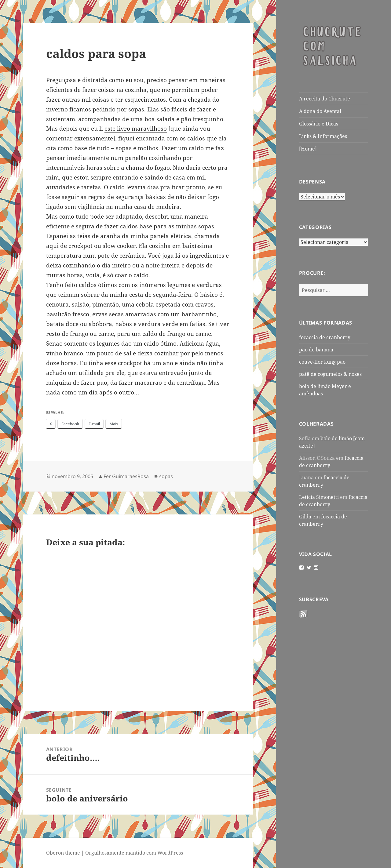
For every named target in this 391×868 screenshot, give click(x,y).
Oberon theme (63, 853)
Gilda (305, 517)
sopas (166, 476)
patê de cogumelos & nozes (330, 374)
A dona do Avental (320, 111)
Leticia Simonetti (319, 497)
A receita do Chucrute (325, 99)
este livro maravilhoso (136, 129)
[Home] (308, 149)
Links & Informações (323, 136)
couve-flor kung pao (322, 362)
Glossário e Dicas (319, 124)
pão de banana (316, 350)
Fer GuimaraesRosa (126, 476)
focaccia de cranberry (325, 337)
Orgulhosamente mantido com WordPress (134, 853)
